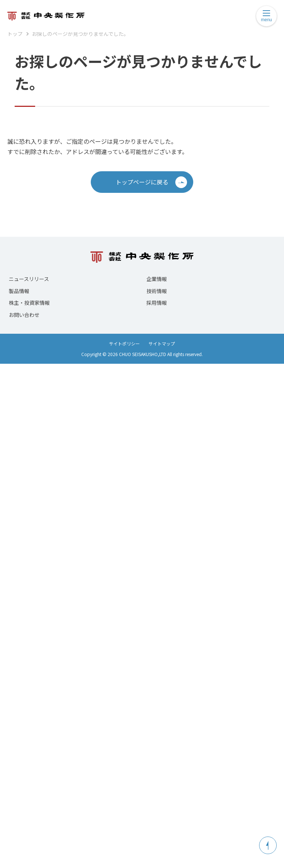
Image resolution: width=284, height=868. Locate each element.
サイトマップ (162, 343)
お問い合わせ (24, 315)
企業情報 (157, 279)
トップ (15, 34)
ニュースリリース (29, 279)
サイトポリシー (124, 343)
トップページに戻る (151, 182)
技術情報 (157, 291)
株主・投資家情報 (29, 303)
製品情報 (19, 291)
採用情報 (157, 303)
